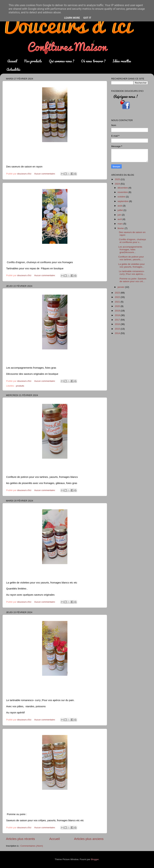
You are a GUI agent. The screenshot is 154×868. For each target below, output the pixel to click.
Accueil (12, 61)
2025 (118, 179)
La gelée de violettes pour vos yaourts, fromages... (131, 265)
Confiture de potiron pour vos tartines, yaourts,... (130, 258)
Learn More (72, 18)
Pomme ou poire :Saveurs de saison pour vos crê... (132, 280)
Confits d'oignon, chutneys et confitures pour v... (131, 241)
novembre (123, 192)
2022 (118, 297)
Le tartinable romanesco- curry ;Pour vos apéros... (131, 273)
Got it (87, 18)
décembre (123, 188)
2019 (118, 311)
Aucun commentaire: (45, 174)
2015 (118, 329)
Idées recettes (122, 61)
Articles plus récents (20, 839)
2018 (118, 315)
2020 (118, 306)
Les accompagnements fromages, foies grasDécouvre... (130, 250)
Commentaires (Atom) (32, 846)
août (120, 206)
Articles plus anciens (89, 839)
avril (120, 219)
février (121, 228)
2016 (118, 324)
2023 (118, 293)
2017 (118, 320)
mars (120, 224)
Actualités (13, 69)
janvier (121, 287)
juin (120, 215)
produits (20, 386)
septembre (123, 201)
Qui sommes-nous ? (62, 61)
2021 (118, 302)
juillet (121, 210)
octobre (122, 197)
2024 (118, 184)
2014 (118, 333)
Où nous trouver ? (93, 61)
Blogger (95, 859)
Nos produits (33, 61)
